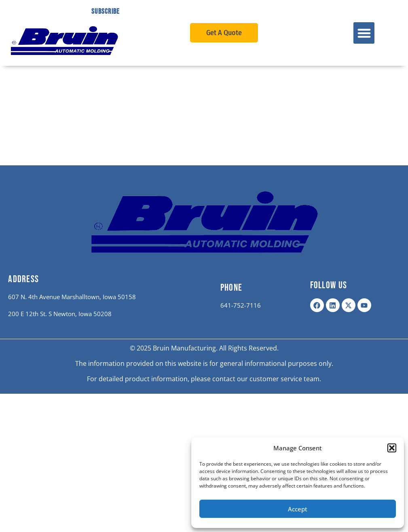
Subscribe (106, 12)
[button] (392, 448)
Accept (298, 509)
